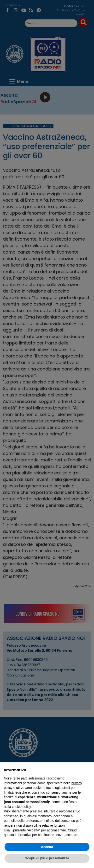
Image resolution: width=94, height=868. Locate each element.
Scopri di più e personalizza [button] (47, 858)
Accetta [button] (47, 847)
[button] (88, 770)
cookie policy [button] (21, 807)
